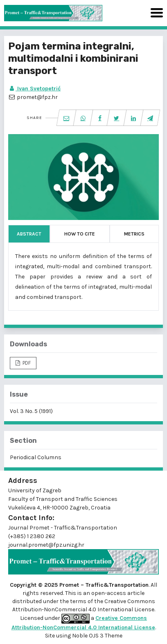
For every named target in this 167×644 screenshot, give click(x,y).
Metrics (134, 234)
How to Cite (80, 234)
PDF (26, 363)
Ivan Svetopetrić (34, 89)
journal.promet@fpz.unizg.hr (46, 545)
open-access (109, 593)
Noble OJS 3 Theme (97, 636)
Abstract (29, 234)
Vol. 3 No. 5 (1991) (31, 411)
